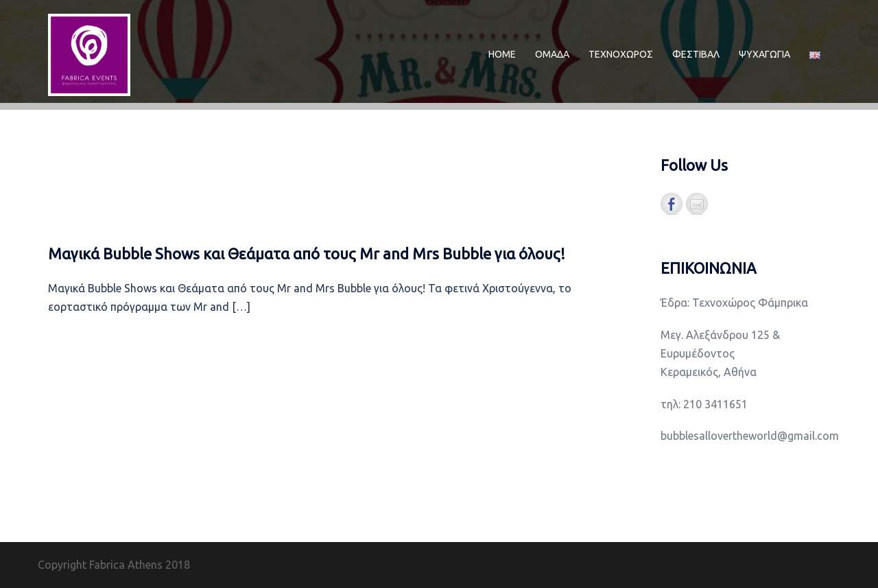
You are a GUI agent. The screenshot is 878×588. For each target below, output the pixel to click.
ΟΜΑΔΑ (552, 54)
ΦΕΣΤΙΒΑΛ (696, 54)
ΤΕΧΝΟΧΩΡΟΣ (621, 54)
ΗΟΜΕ (502, 54)
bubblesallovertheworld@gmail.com (750, 436)
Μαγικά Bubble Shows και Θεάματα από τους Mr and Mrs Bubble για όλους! (307, 254)
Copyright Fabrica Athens (100, 565)
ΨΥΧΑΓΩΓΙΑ (764, 54)
